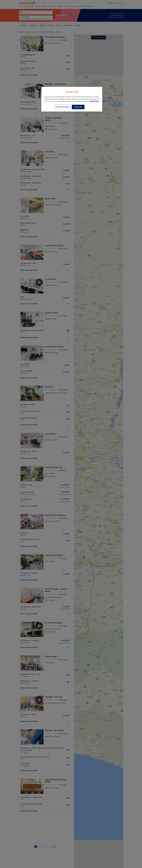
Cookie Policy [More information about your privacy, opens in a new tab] (94, 101)
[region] (72, 99)
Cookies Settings (63, 107)
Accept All (78, 107)
